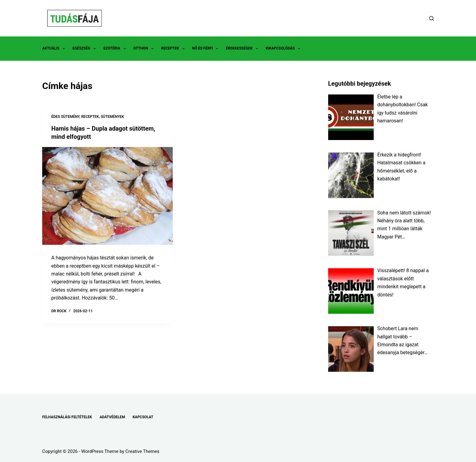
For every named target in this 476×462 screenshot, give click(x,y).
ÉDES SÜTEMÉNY (65, 117)
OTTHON (145, 49)
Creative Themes (142, 451)
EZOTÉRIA (116, 49)
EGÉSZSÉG (85, 49)
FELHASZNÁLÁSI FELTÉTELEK (67, 417)
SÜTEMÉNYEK (112, 117)
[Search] (432, 18)
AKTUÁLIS (55, 49)
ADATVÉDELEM (112, 417)
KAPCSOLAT (143, 417)
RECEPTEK (174, 49)
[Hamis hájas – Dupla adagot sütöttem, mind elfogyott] (107, 195)
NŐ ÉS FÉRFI (206, 49)
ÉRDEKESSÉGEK (243, 49)
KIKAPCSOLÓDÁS (284, 49)
